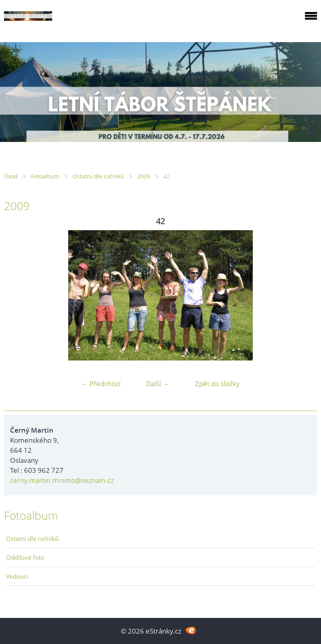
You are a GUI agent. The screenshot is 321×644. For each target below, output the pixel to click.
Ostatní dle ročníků (98, 176)
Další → (158, 384)
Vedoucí (17, 576)
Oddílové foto (25, 557)
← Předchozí (101, 384)
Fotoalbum (45, 176)
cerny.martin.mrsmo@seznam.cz (62, 480)
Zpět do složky (217, 384)
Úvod (11, 176)
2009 (144, 176)
